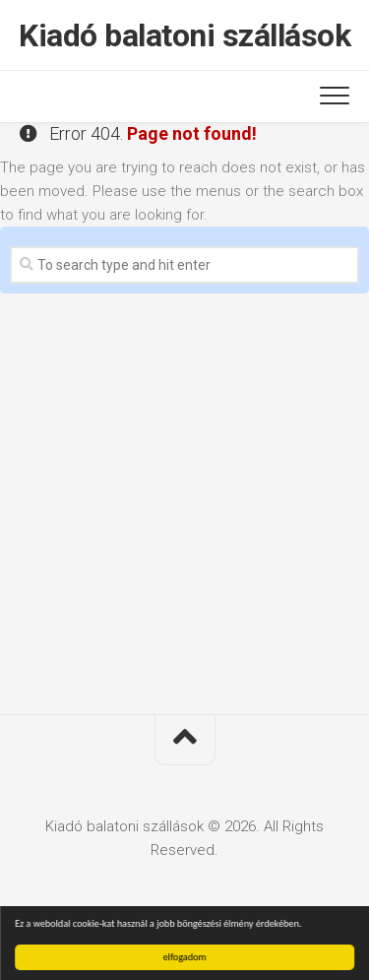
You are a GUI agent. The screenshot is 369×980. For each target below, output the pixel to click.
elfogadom (185, 957)
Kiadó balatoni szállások (184, 35)
